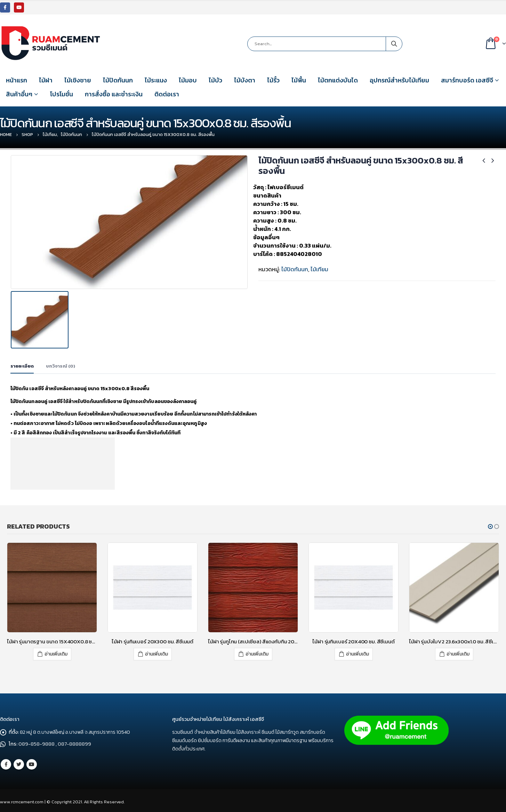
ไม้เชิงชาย (78, 80)
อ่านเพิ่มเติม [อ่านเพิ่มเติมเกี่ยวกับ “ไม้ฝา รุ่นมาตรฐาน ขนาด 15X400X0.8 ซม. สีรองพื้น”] (56, 653)
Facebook (6, 763)
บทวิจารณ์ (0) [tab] (61, 365)
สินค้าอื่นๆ (19, 94)
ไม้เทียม (319, 269)
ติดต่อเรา (167, 94)
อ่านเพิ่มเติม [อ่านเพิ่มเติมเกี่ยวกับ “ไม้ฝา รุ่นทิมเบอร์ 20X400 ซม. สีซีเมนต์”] (358, 653)
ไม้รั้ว (273, 80)
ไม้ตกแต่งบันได (338, 80)
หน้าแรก (17, 80)
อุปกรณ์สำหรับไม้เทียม (399, 80)
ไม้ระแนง (156, 80)
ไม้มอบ (188, 80)
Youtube (32, 763)
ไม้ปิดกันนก (118, 80)
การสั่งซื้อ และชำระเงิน (114, 94)
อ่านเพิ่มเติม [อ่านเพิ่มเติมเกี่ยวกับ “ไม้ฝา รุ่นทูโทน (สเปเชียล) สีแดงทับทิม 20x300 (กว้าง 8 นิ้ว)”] (257, 653)
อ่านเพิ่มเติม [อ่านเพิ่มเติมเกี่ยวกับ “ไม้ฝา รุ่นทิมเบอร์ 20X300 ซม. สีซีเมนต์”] (156, 653)
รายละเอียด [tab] (22, 365)
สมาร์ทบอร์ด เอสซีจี (467, 80)
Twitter (19, 763)
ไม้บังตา (245, 80)
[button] (490, 526)
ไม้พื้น (299, 80)
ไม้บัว (215, 80)
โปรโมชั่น (62, 94)
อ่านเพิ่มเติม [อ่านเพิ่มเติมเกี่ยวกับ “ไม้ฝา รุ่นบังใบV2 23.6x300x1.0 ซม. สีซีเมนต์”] (458, 653)
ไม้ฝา (46, 80)
